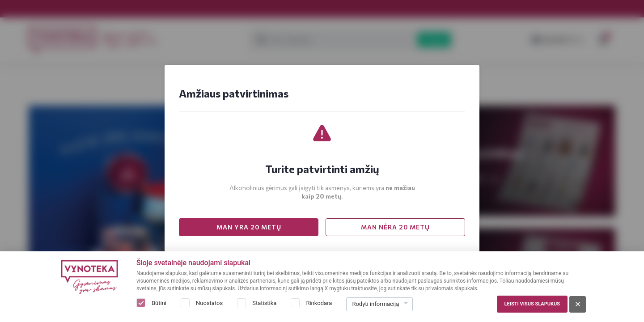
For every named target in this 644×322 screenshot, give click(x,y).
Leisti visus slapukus (532, 304)
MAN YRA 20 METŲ (249, 227)
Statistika (264, 303)
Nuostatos (209, 303)
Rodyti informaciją (375, 304)
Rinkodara (319, 303)
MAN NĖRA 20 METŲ (395, 227)
